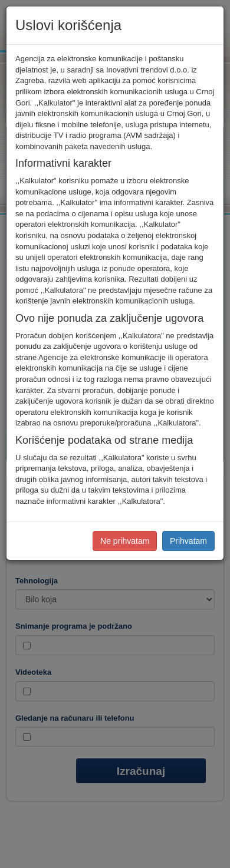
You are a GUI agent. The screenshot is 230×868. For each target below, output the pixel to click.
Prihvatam (188, 541)
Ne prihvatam (125, 541)
